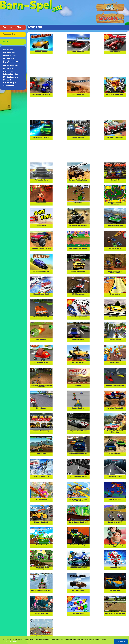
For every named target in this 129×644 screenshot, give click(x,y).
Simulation (11, 74)
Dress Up (10, 56)
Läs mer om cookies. (10, 641)
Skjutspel (11, 77)
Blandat (9, 53)
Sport (7, 80)
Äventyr (9, 86)
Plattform (10, 66)
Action (8, 50)
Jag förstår (121, 641)
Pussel (8, 69)
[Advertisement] (79, 67)
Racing (8, 71)
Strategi (10, 83)
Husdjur (9, 58)
